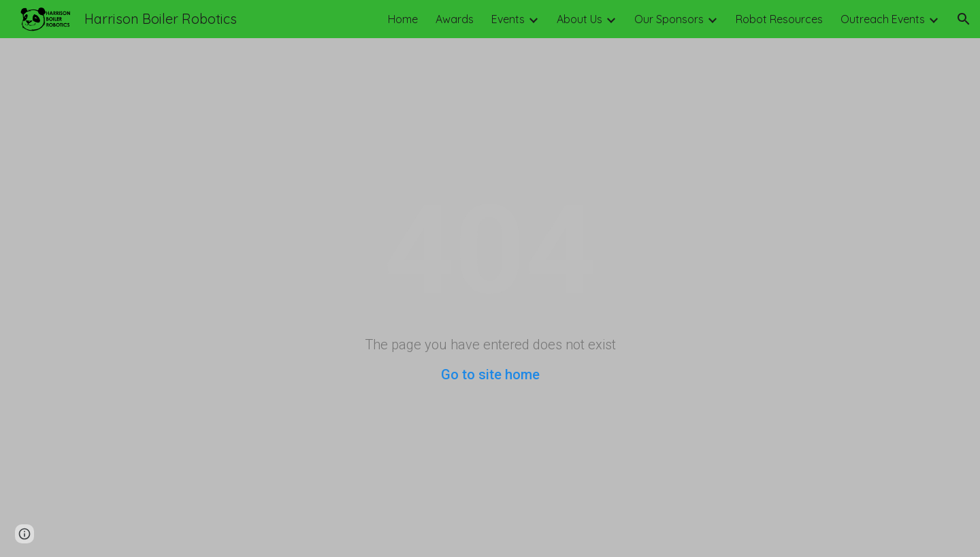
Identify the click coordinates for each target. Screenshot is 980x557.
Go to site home (490, 375)
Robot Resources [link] (779, 19)
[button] (964, 19)
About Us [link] (579, 19)
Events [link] (508, 19)
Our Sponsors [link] (669, 19)
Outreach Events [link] (883, 19)
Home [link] (403, 19)
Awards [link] (455, 19)
